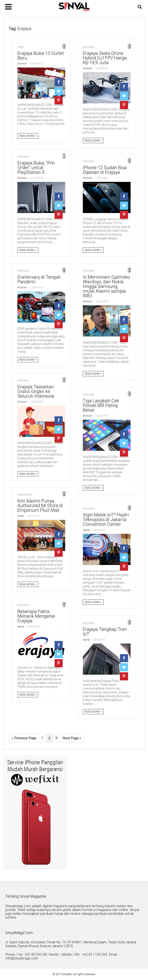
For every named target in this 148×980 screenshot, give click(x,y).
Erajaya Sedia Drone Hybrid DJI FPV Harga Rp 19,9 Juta (105, 58)
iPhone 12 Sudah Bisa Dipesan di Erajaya (105, 170)
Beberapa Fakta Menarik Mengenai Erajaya (36, 616)
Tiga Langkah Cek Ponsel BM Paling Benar (101, 405)
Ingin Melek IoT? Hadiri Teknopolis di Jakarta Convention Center (106, 520)
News (21, 47)
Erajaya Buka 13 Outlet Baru (41, 56)
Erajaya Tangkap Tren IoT (105, 632)
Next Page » (72, 738)
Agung (86, 530)
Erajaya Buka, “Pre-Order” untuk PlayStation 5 (37, 168)
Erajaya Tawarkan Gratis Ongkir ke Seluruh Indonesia (36, 391)
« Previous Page (24, 738)
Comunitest (25, 495)
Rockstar (22, 64)
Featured (89, 47)
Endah (21, 516)
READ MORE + (28, 136)
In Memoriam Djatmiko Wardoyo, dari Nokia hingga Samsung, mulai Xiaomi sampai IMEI (106, 286)
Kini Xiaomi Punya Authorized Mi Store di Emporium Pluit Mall (40, 506)
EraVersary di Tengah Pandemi (39, 279)
